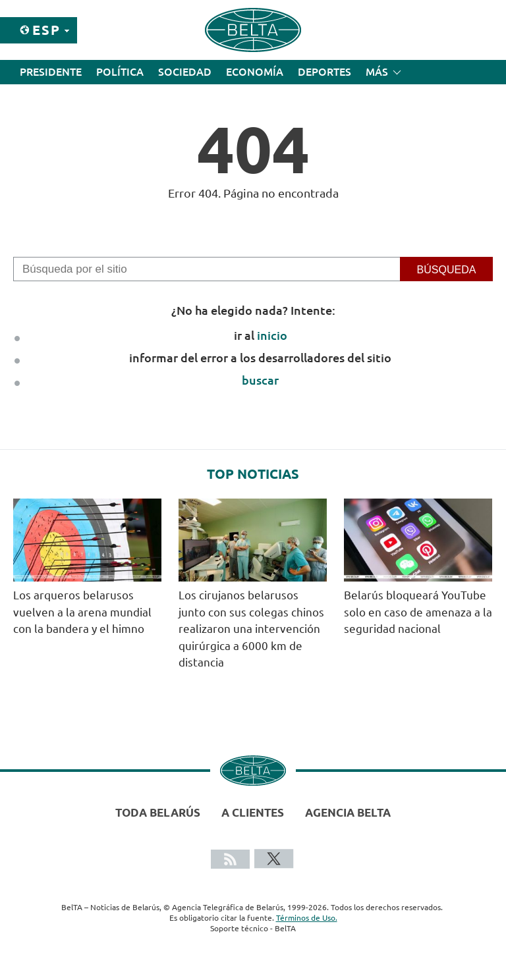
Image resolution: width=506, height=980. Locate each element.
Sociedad (185, 72)
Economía (255, 72)
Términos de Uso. (307, 918)
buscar (260, 380)
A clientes (253, 812)
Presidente (51, 72)
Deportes (324, 72)
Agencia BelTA (348, 812)
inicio (272, 335)
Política (120, 72)
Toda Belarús (158, 812)
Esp (46, 30)
